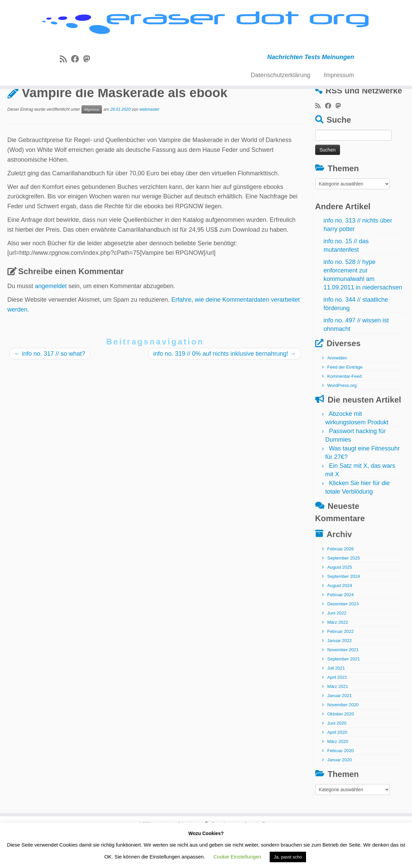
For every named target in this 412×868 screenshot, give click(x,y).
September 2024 (344, 610)
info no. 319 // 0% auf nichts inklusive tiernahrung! (225, 388)
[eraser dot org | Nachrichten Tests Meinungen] (206, 26)
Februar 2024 (341, 629)
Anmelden (337, 392)
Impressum (339, 79)
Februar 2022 (341, 665)
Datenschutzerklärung (280, 79)
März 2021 (338, 720)
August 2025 (340, 601)
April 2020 (337, 766)
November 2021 (343, 684)
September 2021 (344, 693)
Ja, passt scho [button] (288, 857)
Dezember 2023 (343, 638)
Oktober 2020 (341, 748)
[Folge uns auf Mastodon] (89, 63)
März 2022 (338, 656)
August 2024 (340, 619)
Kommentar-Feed (345, 410)
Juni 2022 (337, 647)
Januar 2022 (340, 675)
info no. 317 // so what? (50, 388)
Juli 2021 (336, 702)
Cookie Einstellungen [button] (237, 857)
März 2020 (338, 775)
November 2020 (343, 739)
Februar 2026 (341, 583)
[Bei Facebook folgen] (77, 63)
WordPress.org (342, 419)
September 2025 (344, 592)
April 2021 (337, 711)
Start (14, 106)
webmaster (149, 143)
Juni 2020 (337, 757)
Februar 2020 (341, 785)
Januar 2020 (340, 794)
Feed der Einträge (345, 401)
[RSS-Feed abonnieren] (65, 63)
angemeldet (51, 320)
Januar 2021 (340, 730)
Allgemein (40, 106)
